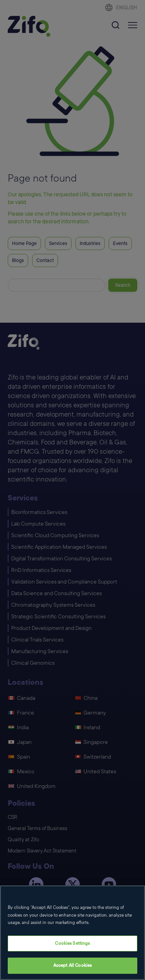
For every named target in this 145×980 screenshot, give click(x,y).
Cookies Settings (72, 943)
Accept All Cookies (72, 966)
